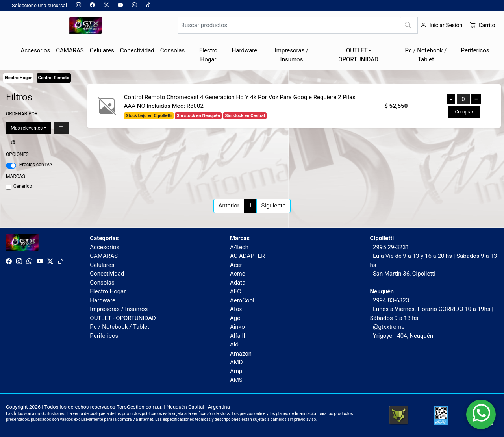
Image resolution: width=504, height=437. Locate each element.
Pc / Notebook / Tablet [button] (426, 55)
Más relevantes (27, 128)
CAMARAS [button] (70, 50)
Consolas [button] (172, 50)
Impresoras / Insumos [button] (292, 55)
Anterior (229, 206)
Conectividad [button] (137, 50)
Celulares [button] (102, 50)
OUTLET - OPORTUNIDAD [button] (358, 55)
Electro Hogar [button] (208, 55)
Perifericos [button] (475, 50)
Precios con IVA (36, 165)
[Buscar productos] (298, 25)
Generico (23, 186)
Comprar (464, 112)
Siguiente (273, 206)
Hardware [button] (245, 50)
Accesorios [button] (36, 50)
